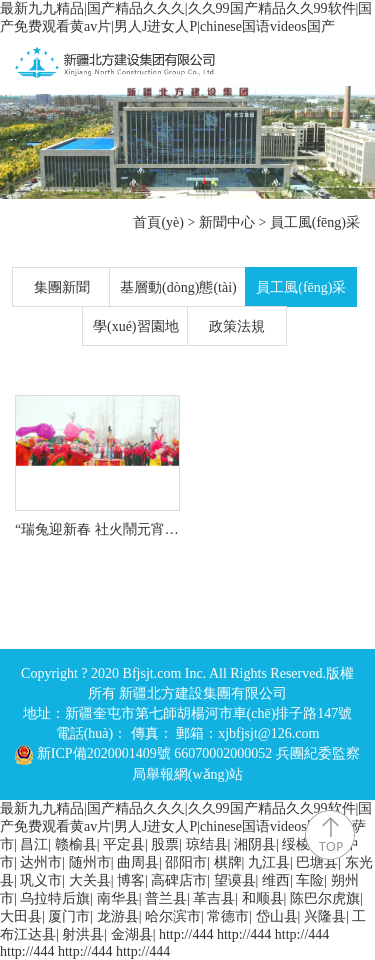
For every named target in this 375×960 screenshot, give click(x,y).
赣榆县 (76, 844)
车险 (310, 880)
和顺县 (263, 898)
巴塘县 (317, 862)
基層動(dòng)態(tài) (178, 287)
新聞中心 (227, 222)
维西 (276, 880)
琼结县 (207, 844)
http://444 (186, 934)
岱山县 (277, 916)
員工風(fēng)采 (315, 222)
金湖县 (132, 934)
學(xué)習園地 (136, 326)
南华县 (118, 898)
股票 (165, 844)
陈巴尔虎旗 (325, 898)
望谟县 (235, 880)
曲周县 (138, 862)
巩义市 (41, 880)
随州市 (90, 862)
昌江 (34, 844)
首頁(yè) (158, 222)
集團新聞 (62, 287)
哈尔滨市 (173, 916)
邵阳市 (186, 862)
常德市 (228, 916)
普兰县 (166, 898)
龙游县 (118, 916)
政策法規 (237, 326)
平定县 (124, 844)
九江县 (269, 862)
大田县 (21, 916)
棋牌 (228, 862)
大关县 (90, 880)
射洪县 (83, 934)
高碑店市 (179, 880)
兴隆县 (325, 916)
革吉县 (214, 898)
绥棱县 (303, 844)
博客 (131, 880)
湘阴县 (255, 844)
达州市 (41, 862)
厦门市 (69, 916)
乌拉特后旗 (55, 898)
